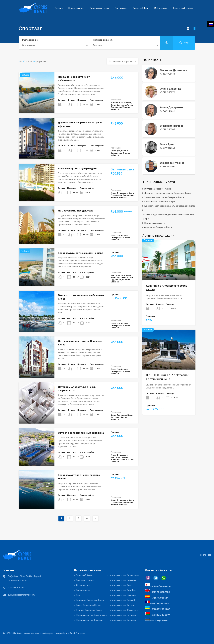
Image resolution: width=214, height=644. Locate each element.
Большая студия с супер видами (78, 168)
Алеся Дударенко (171, 107)
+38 (160, 609)
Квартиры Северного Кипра (90, 600)
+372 (159, 621)
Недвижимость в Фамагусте (123, 610)
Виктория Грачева (172, 126)
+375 (160, 615)
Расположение (30, 40)
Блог (78, 595)
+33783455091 (167, 166)
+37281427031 (167, 111)
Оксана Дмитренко (172, 163)
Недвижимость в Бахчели (89, 620)
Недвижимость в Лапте (121, 585)
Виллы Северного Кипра (88, 605)
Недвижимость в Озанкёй (122, 600)
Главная (59, 8)
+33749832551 (167, 148)
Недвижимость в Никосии (122, 595)
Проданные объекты (155, 223)
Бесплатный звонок (183, 8)
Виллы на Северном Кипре (158, 189)
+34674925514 (167, 74)
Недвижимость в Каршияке (123, 580)
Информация (161, 8)
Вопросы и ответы (99, 8)
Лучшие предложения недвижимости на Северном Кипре (168, 217)
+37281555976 (167, 92)
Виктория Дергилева (174, 70)
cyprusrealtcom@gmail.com (21, 595)
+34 (159, 598)
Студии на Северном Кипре (158, 227)
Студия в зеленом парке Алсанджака (81, 433)
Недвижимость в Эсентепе (123, 620)
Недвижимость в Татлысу (122, 605)
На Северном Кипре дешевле (76, 211)
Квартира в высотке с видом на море (81, 253)
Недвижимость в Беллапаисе (124, 575)
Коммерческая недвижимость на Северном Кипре (170, 206)
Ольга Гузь (167, 144)
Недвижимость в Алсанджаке (91, 615)
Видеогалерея (83, 590)
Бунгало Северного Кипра (89, 610)
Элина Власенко (171, 89)
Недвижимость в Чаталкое (123, 615)
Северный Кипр (141, 8)
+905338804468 (16, 588)
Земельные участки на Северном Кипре (164, 197)
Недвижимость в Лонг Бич (122, 590)
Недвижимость (76, 8)
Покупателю (121, 8)
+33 (159, 604)
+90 (160, 586)
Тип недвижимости (103, 40)
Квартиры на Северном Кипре (160, 202)
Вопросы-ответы (85, 580)
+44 (160, 592)
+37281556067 (167, 129)
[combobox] (54, 46)
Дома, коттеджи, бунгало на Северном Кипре (168, 193)
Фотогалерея (83, 585)
